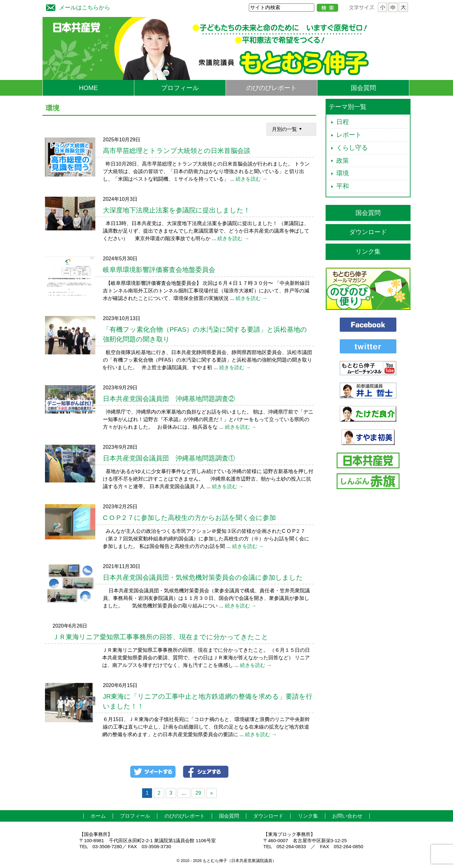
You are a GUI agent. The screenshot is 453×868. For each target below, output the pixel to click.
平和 (343, 186)
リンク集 (368, 251)
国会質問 (363, 88)
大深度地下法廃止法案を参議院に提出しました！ (176, 210)
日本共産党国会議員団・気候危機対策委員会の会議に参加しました (203, 577)
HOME (88, 88)
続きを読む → (251, 179)
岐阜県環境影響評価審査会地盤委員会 (159, 270)
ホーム (98, 816)
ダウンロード (368, 232)
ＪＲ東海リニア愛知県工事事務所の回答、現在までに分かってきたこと (160, 637)
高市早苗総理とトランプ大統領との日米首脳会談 (177, 151)
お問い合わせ (347, 816)
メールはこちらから (76, 7)
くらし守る (352, 148)
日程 (343, 122)
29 (198, 793)
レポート (349, 135)
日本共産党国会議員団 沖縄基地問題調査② (169, 399)
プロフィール (180, 88)
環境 (343, 173)
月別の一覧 (288, 129)
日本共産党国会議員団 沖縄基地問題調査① (169, 458)
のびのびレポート (271, 88)
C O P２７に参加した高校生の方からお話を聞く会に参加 (189, 518)
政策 (343, 161)
